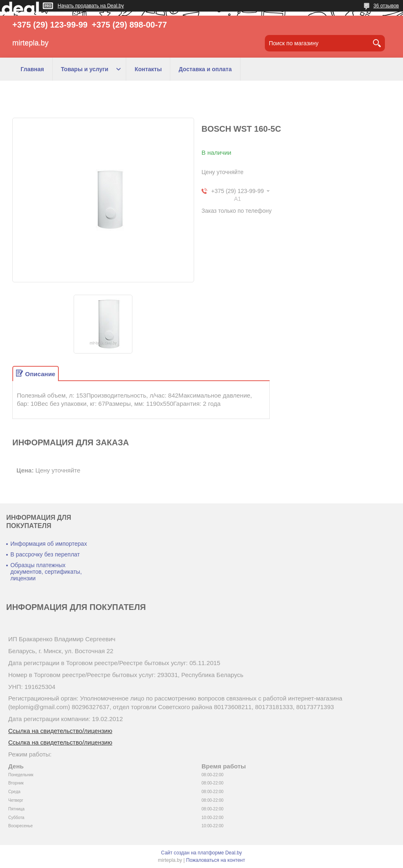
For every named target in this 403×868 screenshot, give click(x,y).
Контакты (148, 69)
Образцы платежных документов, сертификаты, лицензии (46, 572)
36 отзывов (386, 6)
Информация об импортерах (49, 544)
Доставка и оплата (205, 69)
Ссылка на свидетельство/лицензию (60, 731)
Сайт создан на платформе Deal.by (202, 853)
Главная (32, 69)
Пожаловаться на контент (216, 860)
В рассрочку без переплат (45, 554)
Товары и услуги (85, 69)
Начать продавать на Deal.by (91, 6)
